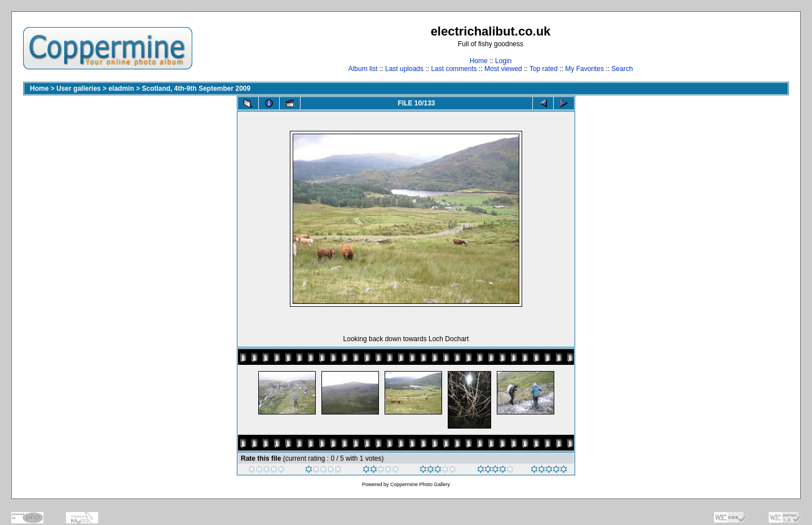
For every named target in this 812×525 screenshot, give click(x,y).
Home (479, 61)
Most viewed (503, 69)
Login (503, 61)
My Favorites (584, 69)
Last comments (454, 69)
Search (622, 69)
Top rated (544, 69)
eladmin (121, 89)
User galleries (79, 89)
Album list (363, 69)
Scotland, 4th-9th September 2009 (196, 89)
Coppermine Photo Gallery (420, 484)
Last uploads (404, 69)
